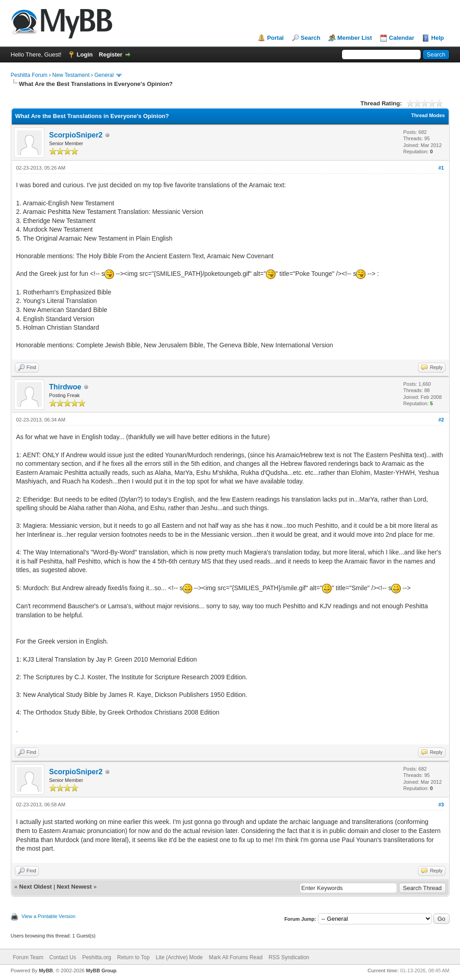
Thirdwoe (65, 387)
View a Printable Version (49, 916)
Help (437, 38)
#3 (441, 805)
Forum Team (28, 957)
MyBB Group (101, 971)
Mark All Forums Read (236, 957)
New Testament (71, 75)
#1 (441, 168)
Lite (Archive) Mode (179, 957)
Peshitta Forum (29, 75)
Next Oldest (35, 887)
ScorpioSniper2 (76, 135)
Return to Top (133, 957)
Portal (275, 38)
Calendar (402, 38)
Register (111, 54)
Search (311, 38)
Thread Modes (428, 115)
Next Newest (74, 887)
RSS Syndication (289, 957)
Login (85, 54)
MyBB (46, 971)
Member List (355, 38)
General (104, 75)
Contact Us (63, 957)
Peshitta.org (97, 957)
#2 (441, 420)
